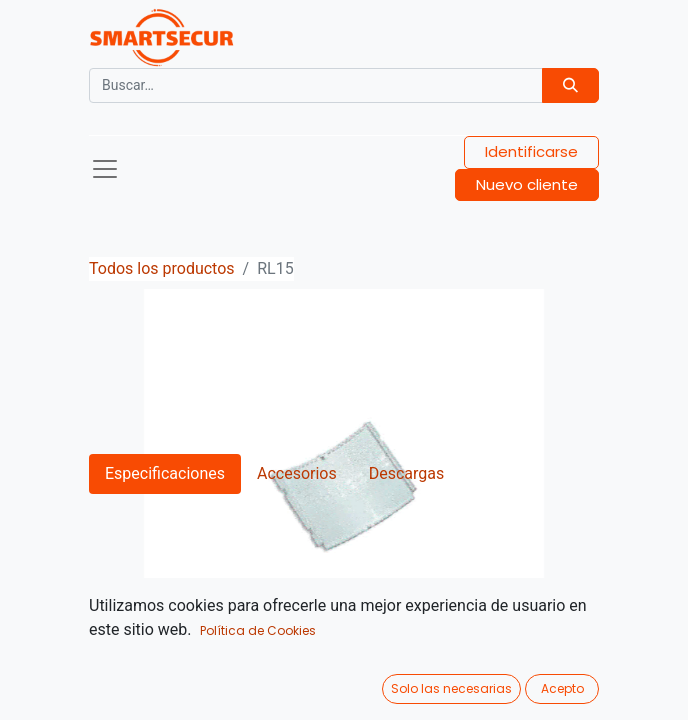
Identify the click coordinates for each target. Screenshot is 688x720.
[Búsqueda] (570, 85)
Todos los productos (162, 268)
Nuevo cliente (527, 184)
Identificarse (531, 151)
